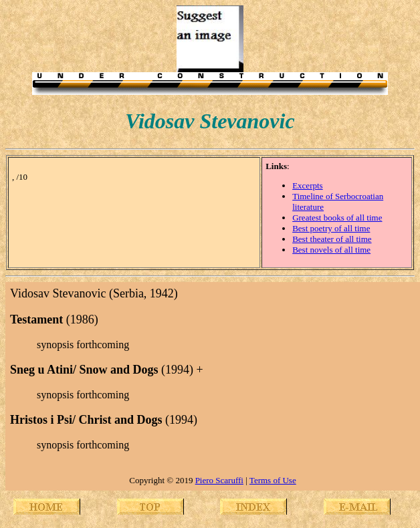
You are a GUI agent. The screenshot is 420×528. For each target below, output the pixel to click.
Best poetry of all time (331, 228)
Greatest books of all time (337, 218)
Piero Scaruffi (219, 480)
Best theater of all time (332, 239)
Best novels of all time (331, 250)
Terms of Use (273, 480)
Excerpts (307, 185)
